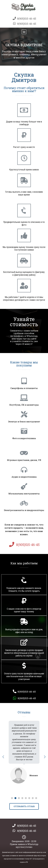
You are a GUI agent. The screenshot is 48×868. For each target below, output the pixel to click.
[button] (24, 32)
